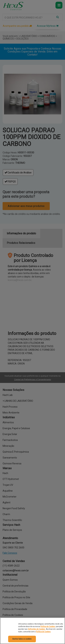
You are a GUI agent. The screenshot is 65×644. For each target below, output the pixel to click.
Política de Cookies (48, 626)
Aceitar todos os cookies (22, 639)
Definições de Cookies (36, 629)
